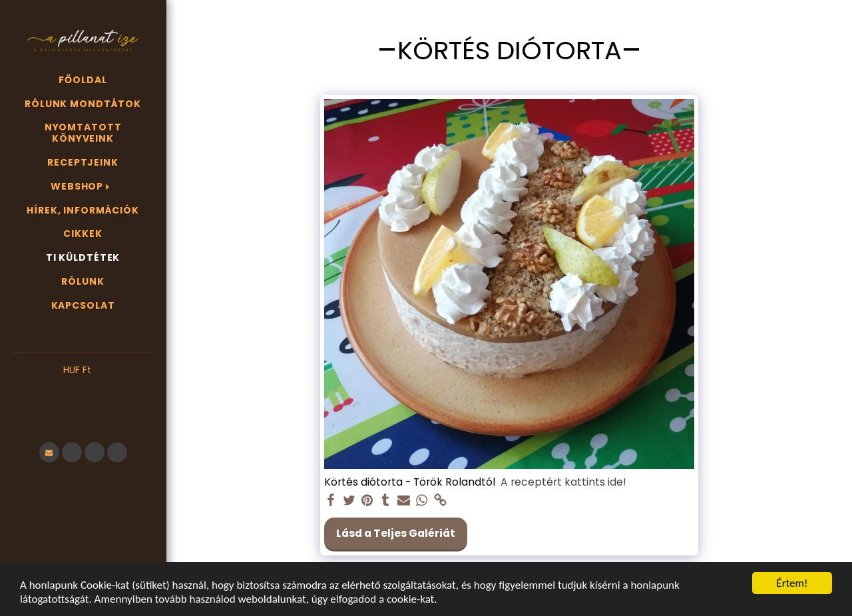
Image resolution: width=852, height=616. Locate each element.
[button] (83, 390)
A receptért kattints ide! (563, 482)
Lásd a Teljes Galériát (396, 533)
